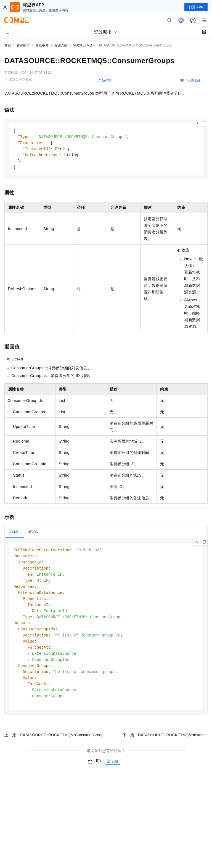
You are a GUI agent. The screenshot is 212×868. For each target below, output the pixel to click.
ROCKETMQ (82, 45)
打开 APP (196, 7)
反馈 (112, 770)
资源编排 (23, 45)
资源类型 (61, 45)
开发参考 (42, 45)
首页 (8, 45)
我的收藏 (194, 80)
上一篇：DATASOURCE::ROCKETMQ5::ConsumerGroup (54, 744)
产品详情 (105, 80)
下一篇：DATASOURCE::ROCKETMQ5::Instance (165, 744)
